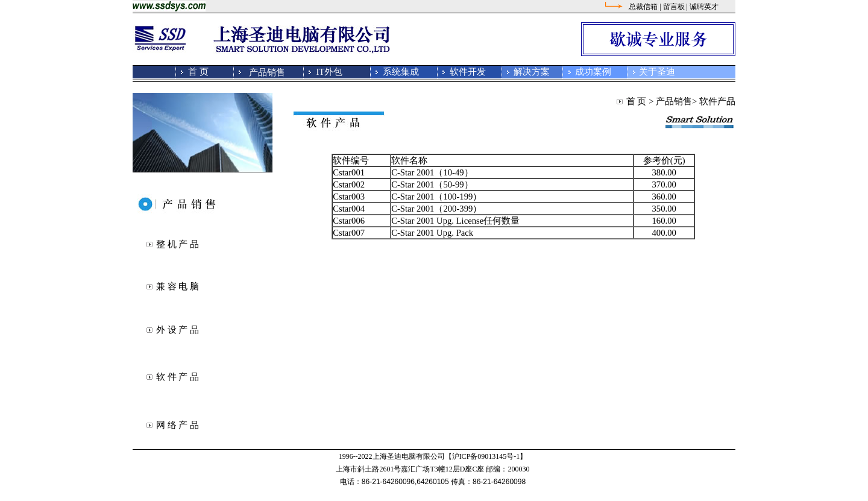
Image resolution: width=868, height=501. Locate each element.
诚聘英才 (704, 7)
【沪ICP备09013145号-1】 (486, 456)
